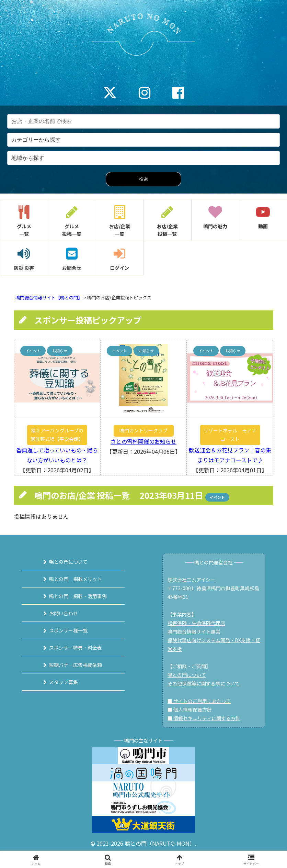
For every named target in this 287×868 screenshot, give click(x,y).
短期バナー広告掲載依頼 (76, 665)
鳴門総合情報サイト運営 (194, 631)
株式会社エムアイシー (191, 580)
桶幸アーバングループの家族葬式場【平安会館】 (57, 435)
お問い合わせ (64, 613)
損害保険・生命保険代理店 (196, 623)
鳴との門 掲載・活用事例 (78, 596)
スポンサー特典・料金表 (76, 648)
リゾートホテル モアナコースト (230, 435)
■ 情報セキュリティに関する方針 (204, 718)
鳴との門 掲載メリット (76, 579)
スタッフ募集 (64, 682)
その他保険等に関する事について (204, 683)
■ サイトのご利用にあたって (199, 701)
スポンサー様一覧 (68, 630)
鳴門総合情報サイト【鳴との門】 (49, 298)
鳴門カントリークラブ (143, 430)
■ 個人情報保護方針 (190, 710)
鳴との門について (68, 562)
